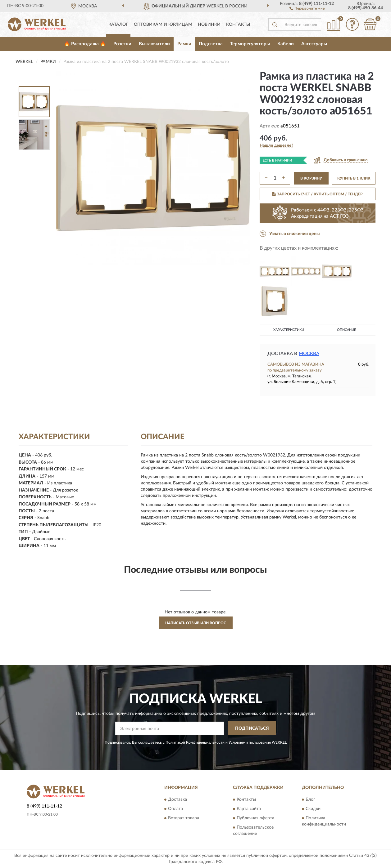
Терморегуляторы (250, 44)
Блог (310, 800)
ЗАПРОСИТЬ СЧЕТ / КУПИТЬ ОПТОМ (318, 194)
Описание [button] (346, 330)
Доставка (177, 800)
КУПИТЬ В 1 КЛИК (354, 178)
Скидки (313, 809)
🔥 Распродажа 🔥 (85, 44)
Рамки (184, 44)
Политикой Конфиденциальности (195, 742)
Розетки (122, 44)
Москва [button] (309, 354)
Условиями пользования (250, 742)
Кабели (286, 44)
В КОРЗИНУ (311, 178)
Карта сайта (249, 809)
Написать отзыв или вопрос (196, 623)
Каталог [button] (118, 24)
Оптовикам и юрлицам (163, 24)
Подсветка (211, 44)
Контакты (238, 24)
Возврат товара (184, 818)
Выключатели (154, 44)
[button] (307, 8)
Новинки (209, 24)
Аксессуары (314, 44)
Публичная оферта (255, 818)
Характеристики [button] (289, 330)
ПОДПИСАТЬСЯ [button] (252, 728)
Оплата (175, 809)
